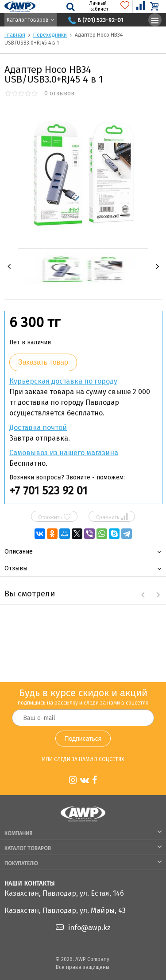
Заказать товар (43, 362)
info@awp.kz (89, 928)
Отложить (54, 517)
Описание (19, 552)
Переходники (50, 35)
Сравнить (112, 517)
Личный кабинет (94, 6)
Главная (15, 35)
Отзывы (16, 568)
